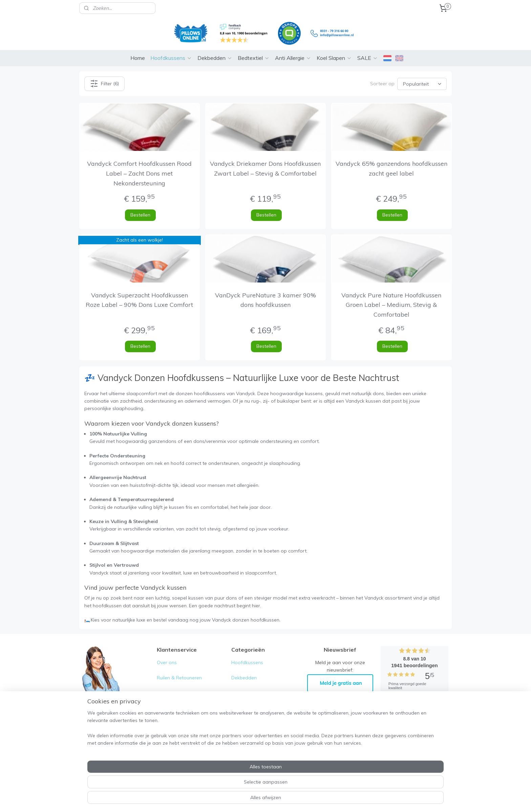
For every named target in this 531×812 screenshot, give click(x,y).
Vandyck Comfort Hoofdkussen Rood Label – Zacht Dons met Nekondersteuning (139, 173)
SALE (368, 58)
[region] (221, 785)
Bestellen (140, 215)
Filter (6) (104, 84)
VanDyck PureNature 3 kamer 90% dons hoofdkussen (265, 300)
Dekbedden (215, 58)
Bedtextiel (254, 58)
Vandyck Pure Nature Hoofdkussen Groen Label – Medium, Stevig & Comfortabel (392, 305)
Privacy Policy (173, 708)
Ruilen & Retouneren (179, 678)
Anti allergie (245, 708)
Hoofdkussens (171, 58)
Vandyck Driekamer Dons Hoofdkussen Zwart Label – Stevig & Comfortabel (265, 168)
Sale (236, 738)
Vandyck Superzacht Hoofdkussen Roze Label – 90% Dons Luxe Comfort (139, 300)
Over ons (167, 662)
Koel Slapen (334, 58)
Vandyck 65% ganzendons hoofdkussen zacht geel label (391, 168)
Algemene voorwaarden (184, 693)
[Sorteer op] (422, 84)
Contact (166, 723)
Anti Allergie (293, 58)
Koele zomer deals (252, 723)
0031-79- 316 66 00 (113, 739)
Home (138, 58)
